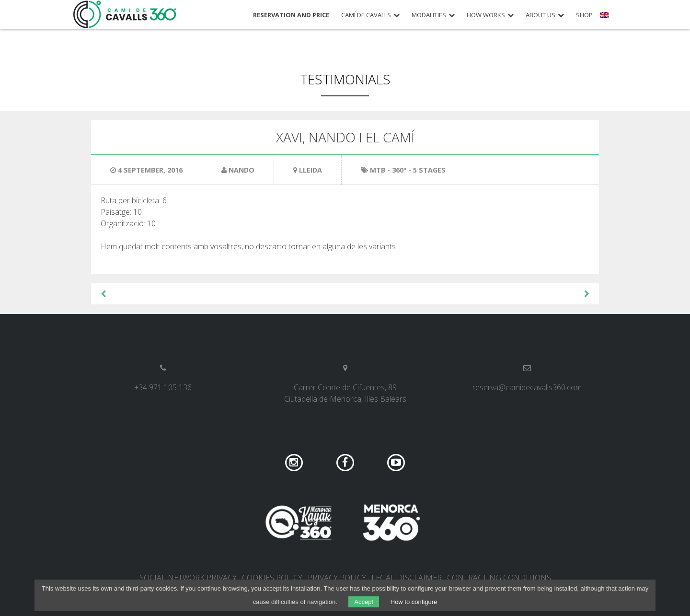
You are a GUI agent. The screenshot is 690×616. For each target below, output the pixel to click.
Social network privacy (188, 578)
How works (486, 15)
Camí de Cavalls (366, 15)
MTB (378, 170)
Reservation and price (291, 15)
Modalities (429, 15)
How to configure (414, 602)
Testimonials (345, 79)
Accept (364, 602)
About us (540, 15)
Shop (584, 15)
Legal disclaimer (407, 578)
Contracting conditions (499, 578)
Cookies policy (272, 578)
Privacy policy (337, 578)
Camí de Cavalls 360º (125, 14)
